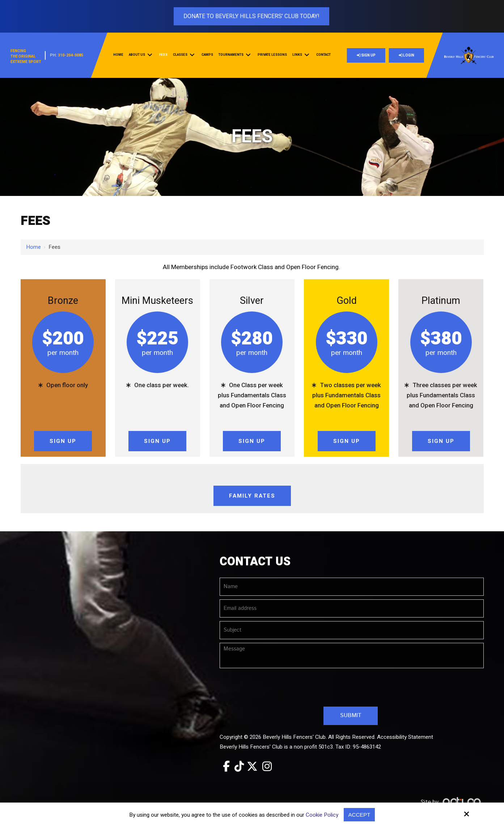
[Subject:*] (352, 630)
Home (33, 247)
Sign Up (366, 55)
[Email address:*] (352, 608)
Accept (359, 815)
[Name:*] (352, 587)
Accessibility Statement (405, 737)
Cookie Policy (322, 815)
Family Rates (252, 496)
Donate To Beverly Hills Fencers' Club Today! (251, 16)
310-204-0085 (71, 55)
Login (406, 55)
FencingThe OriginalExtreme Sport (26, 56)
